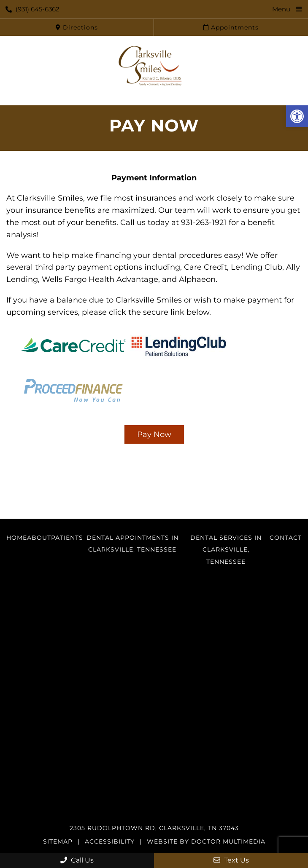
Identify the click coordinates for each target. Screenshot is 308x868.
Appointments (231, 27)
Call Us (77, 860)
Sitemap (58, 841)
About (39, 538)
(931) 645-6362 (32, 9)
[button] (297, 116)
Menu (281, 9)
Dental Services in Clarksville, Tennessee (226, 550)
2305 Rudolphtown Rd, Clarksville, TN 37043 (154, 828)
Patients (67, 538)
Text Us (231, 860)
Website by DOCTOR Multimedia (206, 841)
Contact (286, 538)
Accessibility (110, 841)
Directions (77, 27)
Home (17, 538)
